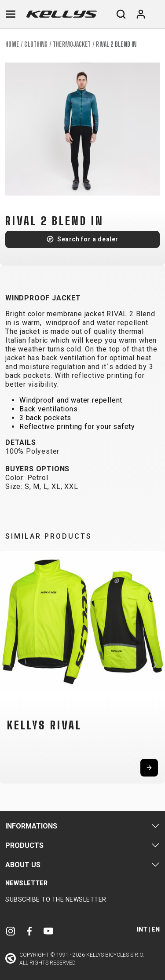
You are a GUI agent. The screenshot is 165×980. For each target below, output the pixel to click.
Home (12, 44)
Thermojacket (72, 44)
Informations (31, 826)
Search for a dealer (88, 239)
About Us (23, 865)
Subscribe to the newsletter (56, 899)
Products (24, 845)
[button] (10, 665)
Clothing (36, 44)
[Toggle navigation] (11, 14)
